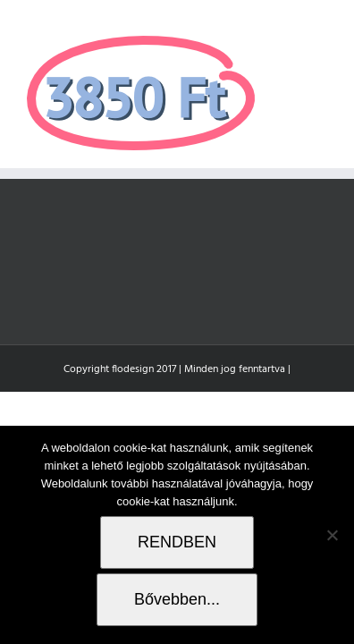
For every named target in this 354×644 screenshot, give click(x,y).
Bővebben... (177, 599)
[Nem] (332, 535)
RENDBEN (177, 542)
